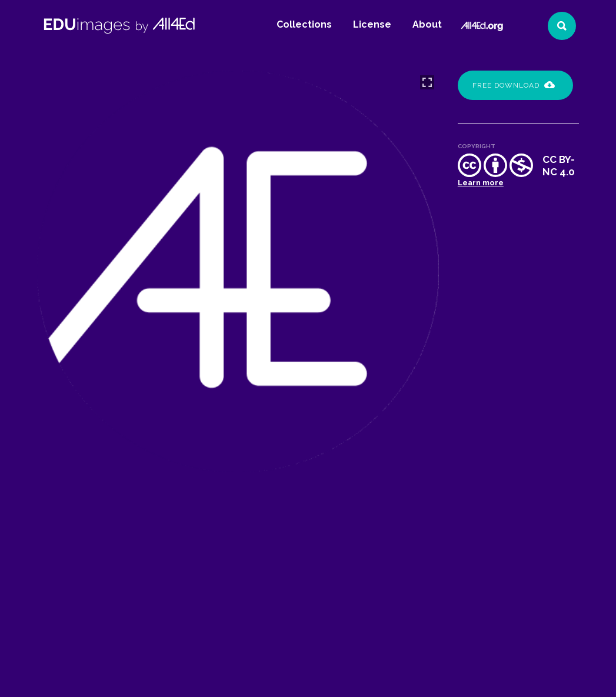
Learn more (481, 183)
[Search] (562, 26)
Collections (304, 24)
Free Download (514, 85)
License (372, 24)
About (427, 24)
